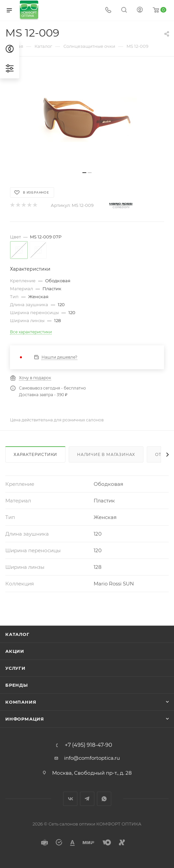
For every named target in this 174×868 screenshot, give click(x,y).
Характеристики (35, 454)
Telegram (87, 799)
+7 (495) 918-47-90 (88, 745)
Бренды (17, 685)
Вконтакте (70, 799)
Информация (25, 719)
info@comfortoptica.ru (92, 758)
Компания (21, 702)
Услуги (15, 668)
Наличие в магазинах (106, 454)
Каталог (17, 634)
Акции (15, 651)
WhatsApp (104, 799)
